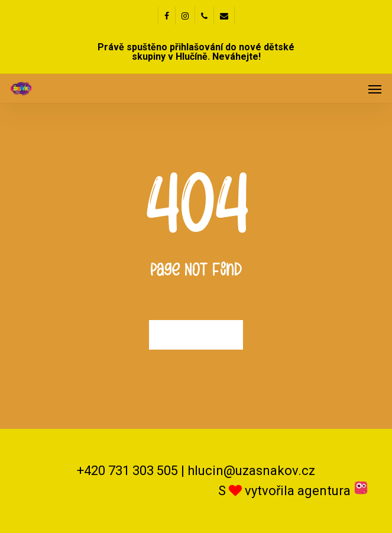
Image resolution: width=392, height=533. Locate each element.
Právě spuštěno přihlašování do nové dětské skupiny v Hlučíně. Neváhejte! (196, 52)
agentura (333, 491)
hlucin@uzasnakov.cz (251, 471)
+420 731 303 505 (127, 471)
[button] (375, 89)
